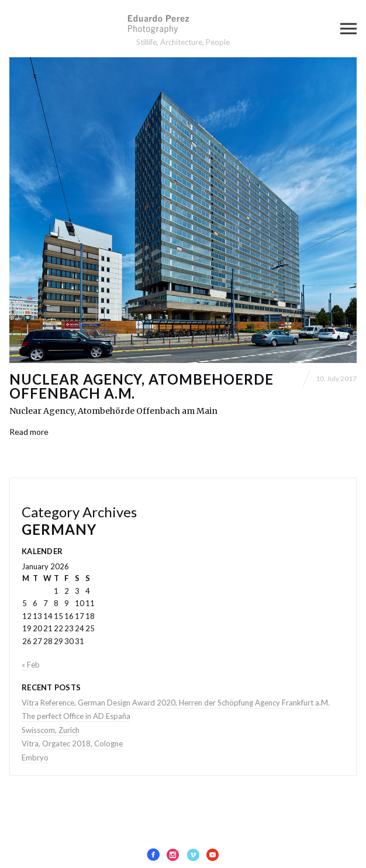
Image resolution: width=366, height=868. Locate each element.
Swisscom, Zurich (51, 730)
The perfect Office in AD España (76, 716)
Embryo (35, 758)
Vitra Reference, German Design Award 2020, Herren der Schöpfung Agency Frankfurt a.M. (176, 703)
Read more (29, 432)
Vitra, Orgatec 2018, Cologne (72, 743)
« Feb (31, 665)
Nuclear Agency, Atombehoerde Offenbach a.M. (141, 386)
